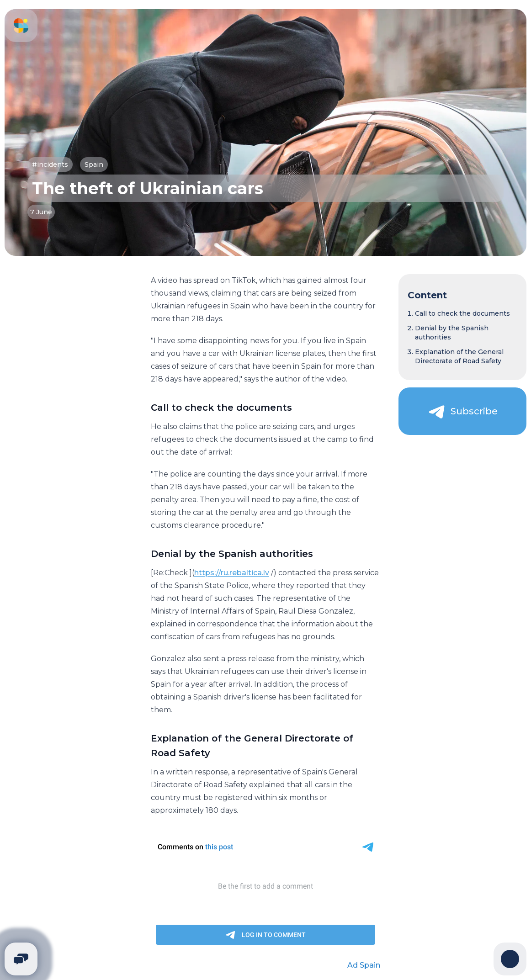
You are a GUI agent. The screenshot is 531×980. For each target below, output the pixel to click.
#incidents (50, 164)
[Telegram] (21, 959)
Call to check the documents (462, 313)
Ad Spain (364, 965)
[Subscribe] (462, 411)
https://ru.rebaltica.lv (232, 573)
